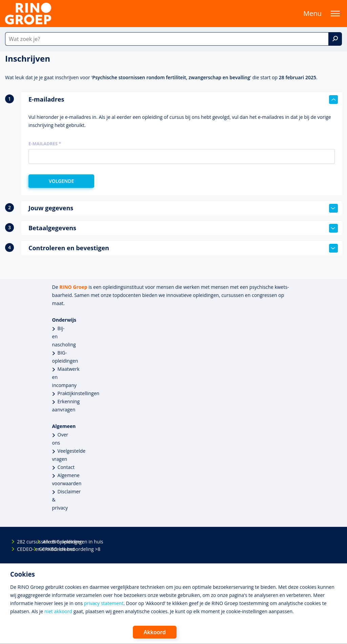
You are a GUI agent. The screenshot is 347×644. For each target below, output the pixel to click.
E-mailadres (183, 100)
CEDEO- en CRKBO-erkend (23, 549)
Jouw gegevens (183, 208)
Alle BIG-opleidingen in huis (48, 542)
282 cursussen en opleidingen (23, 542)
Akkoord (155, 632)
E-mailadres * (45, 144)
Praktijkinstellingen (79, 393)
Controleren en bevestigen (183, 248)
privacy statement (104, 603)
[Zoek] (335, 39)
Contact (66, 467)
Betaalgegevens (183, 228)
